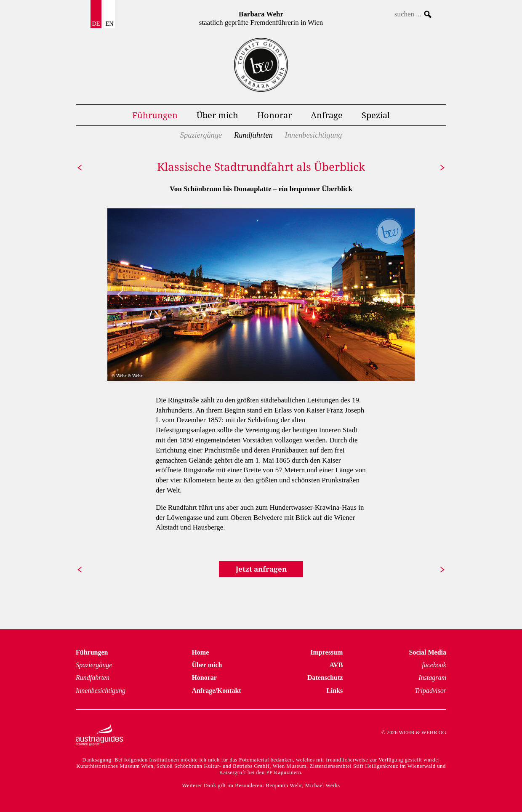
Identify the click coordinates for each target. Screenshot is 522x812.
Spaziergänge (201, 135)
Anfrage (327, 115)
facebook (434, 665)
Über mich (217, 115)
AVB (336, 665)
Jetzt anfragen (261, 569)
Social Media (428, 652)
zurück (81, 167)
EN (109, 24)
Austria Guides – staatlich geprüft (99, 735)
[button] (120, 295)
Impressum (326, 652)
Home (200, 652)
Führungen (155, 115)
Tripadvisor (430, 691)
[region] (261, 295)
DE (96, 24)
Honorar (274, 115)
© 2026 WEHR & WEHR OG (414, 732)
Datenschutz (325, 678)
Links (334, 691)
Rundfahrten (253, 135)
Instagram (432, 678)
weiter (441, 167)
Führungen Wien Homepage (261, 65)
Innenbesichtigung (314, 135)
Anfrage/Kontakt (216, 691)
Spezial (376, 115)
